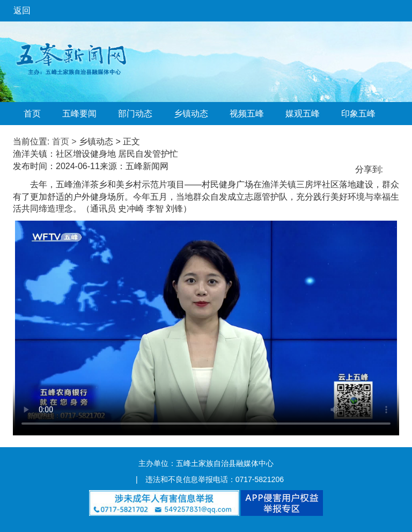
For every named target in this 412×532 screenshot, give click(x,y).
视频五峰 (247, 114)
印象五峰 (358, 114)
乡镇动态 (191, 114)
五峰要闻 (79, 114)
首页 (32, 114)
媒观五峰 (303, 114)
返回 (22, 10)
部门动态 (135, 114)
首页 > (64, 141)
